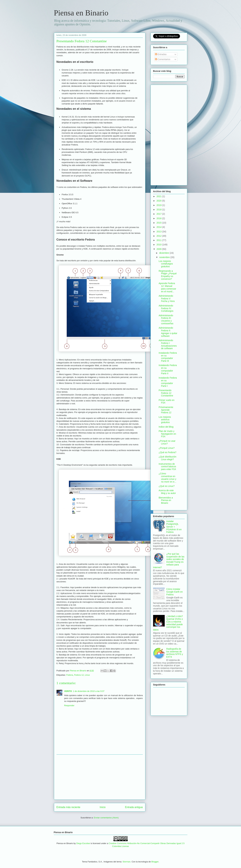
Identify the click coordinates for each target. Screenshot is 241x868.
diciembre (164, 253)
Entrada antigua (134, 807)
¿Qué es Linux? (167, 486)
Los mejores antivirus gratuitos (165, 420)
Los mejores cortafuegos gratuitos (166, 264)
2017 (159, 214)
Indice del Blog (166, 427)
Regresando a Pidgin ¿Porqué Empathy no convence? (168, 275)
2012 (159, 236)
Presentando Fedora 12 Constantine (166, 393)
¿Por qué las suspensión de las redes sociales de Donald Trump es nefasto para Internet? (169, 561)
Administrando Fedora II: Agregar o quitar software (168, 332)
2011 (159, 240)
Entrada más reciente (68, 807)
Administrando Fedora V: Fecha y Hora (167, 299)
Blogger (155, 862)
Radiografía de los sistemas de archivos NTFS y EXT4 (175, 653)
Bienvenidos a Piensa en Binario (166, 500)
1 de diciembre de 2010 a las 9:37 (89, 691)
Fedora (70, 675)
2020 (159, 201)
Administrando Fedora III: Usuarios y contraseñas (166, 319)
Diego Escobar (83, 843)
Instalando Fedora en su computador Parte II (168, 369)
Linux (87, 675)
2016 (159, 218)
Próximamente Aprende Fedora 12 (166, 410)
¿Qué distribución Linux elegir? (167, 458)
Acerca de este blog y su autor (167, 492)
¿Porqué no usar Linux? (167, 442)
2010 (159, 245)
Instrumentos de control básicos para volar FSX (167, 467)
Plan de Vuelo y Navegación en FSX (167, 434)
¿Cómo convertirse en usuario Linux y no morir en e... (167, 478)
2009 (159, 249)
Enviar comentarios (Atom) (106, 818)
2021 (159, 196)
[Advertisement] (100, 777)
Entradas (161, 54)
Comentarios (163, 59)
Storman (126, 862)
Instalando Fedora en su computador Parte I (168, 382)
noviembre (165, 257)
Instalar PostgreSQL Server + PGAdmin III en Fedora (174, 527)
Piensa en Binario (81, 13)
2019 (159, 205)
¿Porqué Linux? (167, 448)
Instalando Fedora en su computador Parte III (168, 357)
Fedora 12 (79, 675)
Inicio (103, 807)
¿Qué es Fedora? (167, 452)
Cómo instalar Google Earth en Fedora (175, 592)
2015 (159, 223)
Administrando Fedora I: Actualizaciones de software (168, 344)
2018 (159, 210)
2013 (159, 232)
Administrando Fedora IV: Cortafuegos (166, 308)
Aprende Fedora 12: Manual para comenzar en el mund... (167, 287)
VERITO (68, 691)
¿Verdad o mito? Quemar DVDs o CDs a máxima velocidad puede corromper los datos (168, 623)
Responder (69, 705)
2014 (159, 227)
